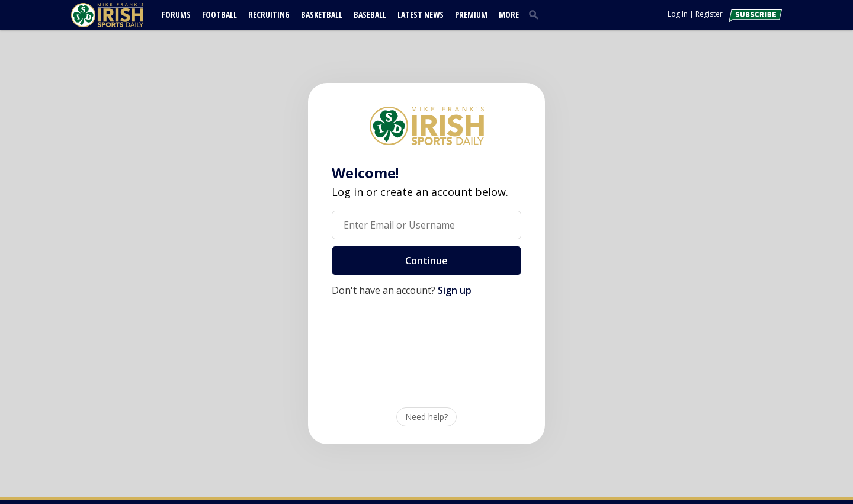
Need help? (426, 417)
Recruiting (269, 15)
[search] (536, 14)
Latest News (421, 15)
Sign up (455, 290)
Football (219, 15)
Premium (471, 15)
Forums (176, 15)
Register (709, 14)
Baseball (370, 15)
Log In (678, 14)
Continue (426, 261)
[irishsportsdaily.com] (121, 15)
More (509, 15)
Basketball (322, 15)
